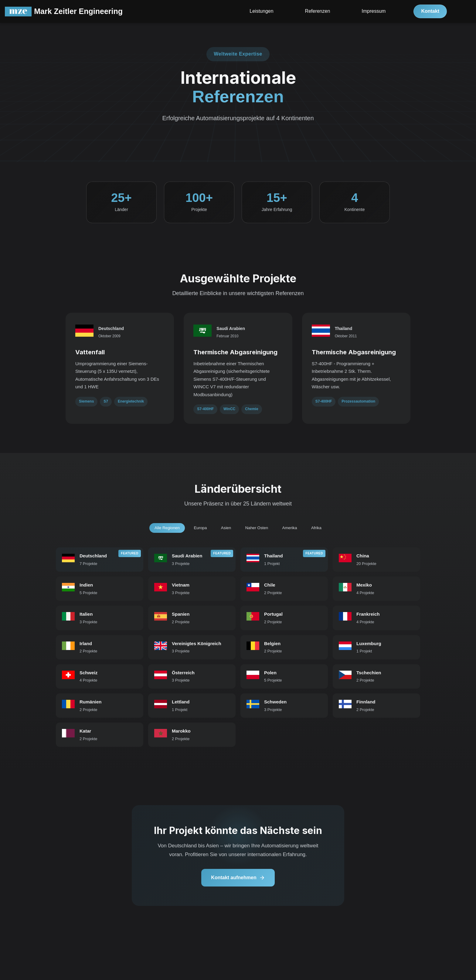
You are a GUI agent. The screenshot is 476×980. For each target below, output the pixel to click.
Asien (225, 530)
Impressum (374, 12)
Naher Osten (258, 530)
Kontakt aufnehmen (238, 884)
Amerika (294, 530)
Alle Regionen (161, 530)
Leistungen (261, 12)
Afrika (323, 530)
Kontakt (430, 12)
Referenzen (318, 12)
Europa (197, 530)
